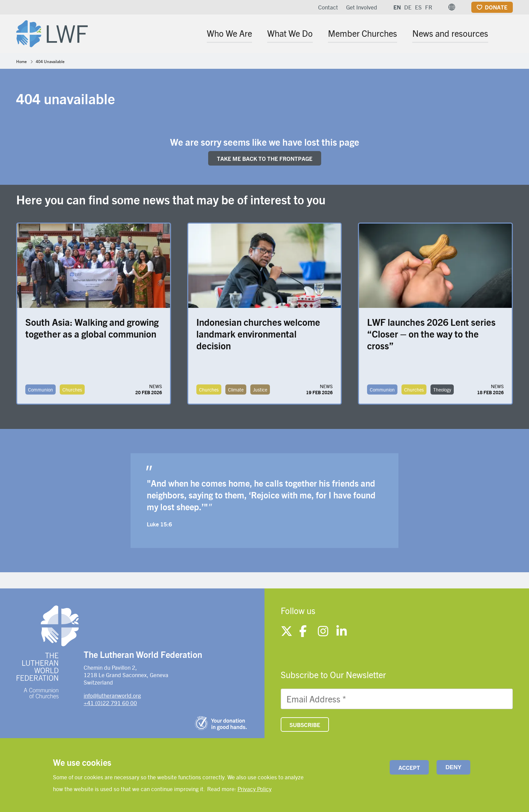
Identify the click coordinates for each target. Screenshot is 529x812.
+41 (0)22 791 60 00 (110, 703)
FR (429, 7)
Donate (496, 7)
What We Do (290, 33)
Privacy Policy (255, 789)
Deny (454, 767)
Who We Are (229, 33)
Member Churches (363, 33)
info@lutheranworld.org (112, 695)
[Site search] (508, 34)
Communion (40, 389)
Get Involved (362, 7)
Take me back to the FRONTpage (265, 158)
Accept (409, 767)
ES (418, 7)
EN (397, 7)
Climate (236, 389)
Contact (328, 7)
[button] (452, 7)
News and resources (450, 33)
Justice (260, 389)
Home (21, 61)
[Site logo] (52, 32)
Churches (72, 389)
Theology (442, 389)
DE (408, 7)
